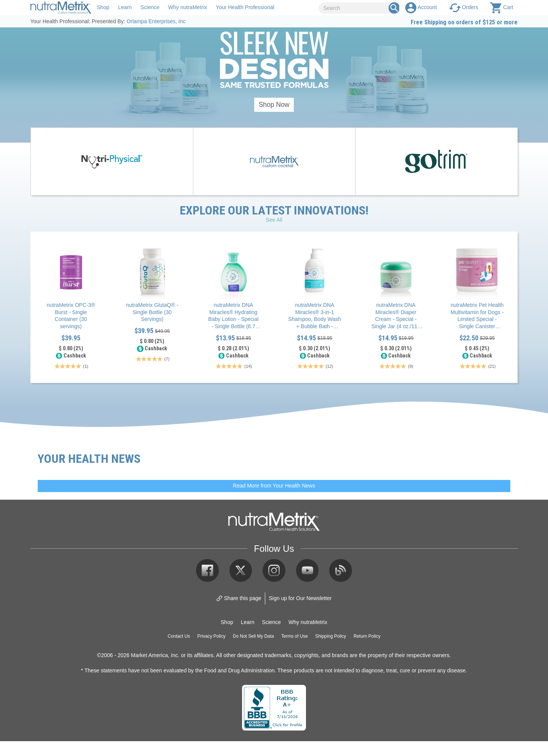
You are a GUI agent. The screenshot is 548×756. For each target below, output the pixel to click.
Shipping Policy (331, 636)
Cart (508, 7)
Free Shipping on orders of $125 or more (464, 22)
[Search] (356, 8)
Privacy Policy (212, 636)
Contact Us (179, 636)
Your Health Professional (245, 7)
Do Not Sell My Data (253, 636)
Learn (125, 7)
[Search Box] (394, 8)
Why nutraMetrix (188, 7)
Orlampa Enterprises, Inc (156, 21)
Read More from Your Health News (274, 486)
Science (150, 7)
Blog (341, 570)
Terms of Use (295, 636)
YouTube (307, 570)
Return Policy (367, 636)
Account (427, 7)
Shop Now (274, 105)
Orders (470, 7)
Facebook (207, 570)
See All (274, 220)
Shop (103, 7)
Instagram (274, 570)
